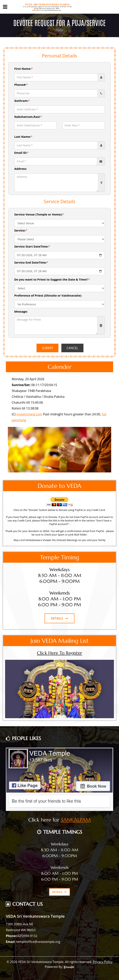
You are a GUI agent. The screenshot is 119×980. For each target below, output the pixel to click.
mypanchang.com (29, 414)
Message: (21, 311)
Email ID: (21, 153)
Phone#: (21, 85)
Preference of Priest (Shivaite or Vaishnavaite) (48, 295)
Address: (21, 169)
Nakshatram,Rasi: (28, 117)
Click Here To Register (59, 653)
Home (60, 30)
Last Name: (23, 137)
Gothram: (22, 101)
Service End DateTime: (31, 262)
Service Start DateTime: (32, 246)
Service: (21, 230)
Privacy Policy (103, 962)
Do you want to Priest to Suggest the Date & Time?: (52, 279)
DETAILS (59, 618)
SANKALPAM (76, 820)
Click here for (45, 820)
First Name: (24, 69)
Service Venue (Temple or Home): (39, 214)
